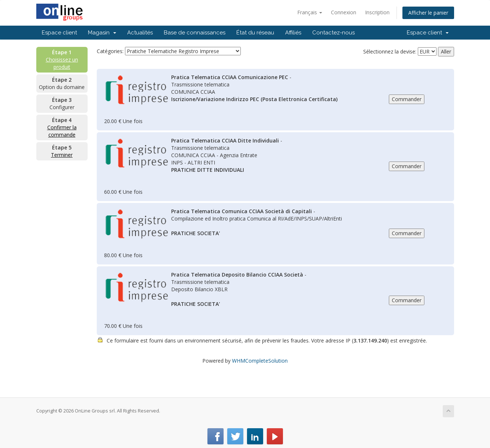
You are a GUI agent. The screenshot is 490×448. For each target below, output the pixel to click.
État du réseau (255, 33)
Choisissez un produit (62, 63)
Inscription (377, 12)
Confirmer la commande (62, 131)
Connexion (344, 12)
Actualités (140, 33)
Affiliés (293, 33)
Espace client (59, 33)
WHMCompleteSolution (260, 361)
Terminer (62, 155)
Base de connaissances (195, 33)
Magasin (102, 33)
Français (310, 12)
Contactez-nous (334, 33)
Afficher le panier (428, 13)
